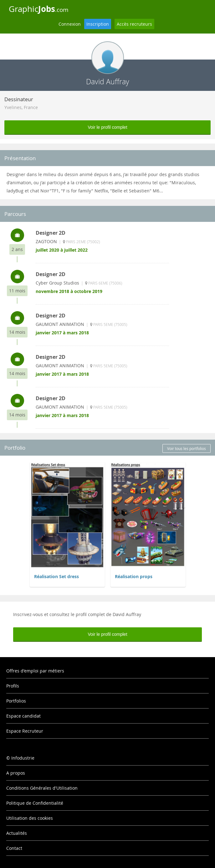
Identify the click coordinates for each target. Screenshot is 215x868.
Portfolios (16, 701)
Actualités (17, 833)
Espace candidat (23, 716)
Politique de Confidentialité (35, 803)
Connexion (70, 24)
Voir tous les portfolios (187, 448)
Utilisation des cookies (30, 818)
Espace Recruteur (25, 731)
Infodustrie (23, 758)
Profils (13, 686)
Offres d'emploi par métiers (35, 671)
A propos (16, 773)
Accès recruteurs (134, 24)
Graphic (39, 9)
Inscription (98, 24)
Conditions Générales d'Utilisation (42, 788)
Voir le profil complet (107, 127)
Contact (14, 848)
